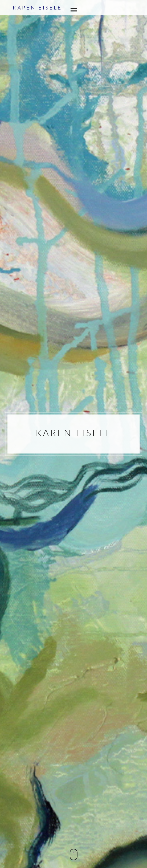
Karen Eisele (37, 8)
